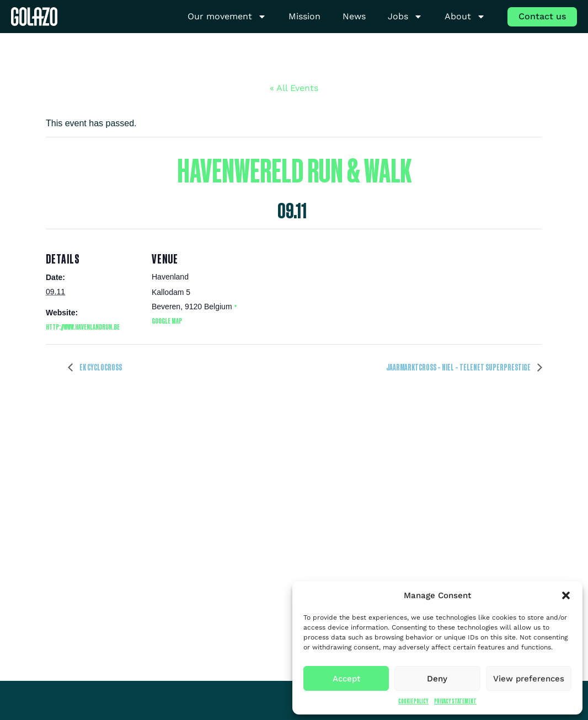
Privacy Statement (455, 701)
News (354, 16)
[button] (566, 595)
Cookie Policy (413, 701)
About (465, 17)
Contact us (542, 16)
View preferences (529, 679)
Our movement (227, 17)
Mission (304, 16)
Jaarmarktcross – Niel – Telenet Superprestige (459, 367)
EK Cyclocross (100, 367)
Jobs (405, 17)
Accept (346, 679)
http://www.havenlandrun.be (83, 327)
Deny (437, 679)
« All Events (294, 88)
